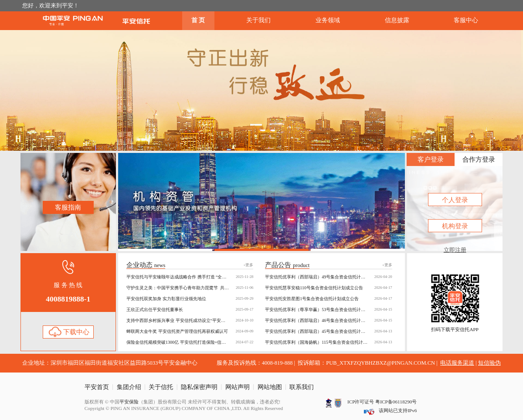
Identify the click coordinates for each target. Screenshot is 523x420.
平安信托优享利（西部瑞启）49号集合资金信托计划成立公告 (328, 277)
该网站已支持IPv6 (398, 410)
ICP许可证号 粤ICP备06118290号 (382, 402)
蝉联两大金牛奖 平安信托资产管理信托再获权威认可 (190, 331)
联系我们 (302, 387)
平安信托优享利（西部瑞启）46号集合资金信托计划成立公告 (328, 320)
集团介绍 (129, 387)
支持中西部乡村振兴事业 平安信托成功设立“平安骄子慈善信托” (190, 320)
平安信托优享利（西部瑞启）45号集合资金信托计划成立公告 (328, 331)
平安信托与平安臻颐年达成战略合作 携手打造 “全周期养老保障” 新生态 (190, 277)
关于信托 (161, 387)
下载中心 (68, 332)
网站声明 (238, 387)
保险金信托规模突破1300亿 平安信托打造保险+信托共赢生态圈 (190, 342)
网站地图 (270, 387)
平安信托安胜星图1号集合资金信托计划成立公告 (328, 299)
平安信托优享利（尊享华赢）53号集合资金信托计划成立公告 (328, 310)
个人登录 (455, 200)
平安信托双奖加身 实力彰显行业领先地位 (190, 299)
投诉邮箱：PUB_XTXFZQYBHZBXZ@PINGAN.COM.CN (366, 363)
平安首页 (97, 387)
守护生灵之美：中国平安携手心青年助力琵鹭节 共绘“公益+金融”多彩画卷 (190, 288)
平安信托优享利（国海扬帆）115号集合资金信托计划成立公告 (328, 342)
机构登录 (455, 226)
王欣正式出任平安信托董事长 (190, 310)
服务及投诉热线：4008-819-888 (255, 363)
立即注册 (455, 250)
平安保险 (129, 402)
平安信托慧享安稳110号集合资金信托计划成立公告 (328, 288)
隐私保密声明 (199, 387)
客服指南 (68, 207)
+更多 (248, 265)
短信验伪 (489, 363)
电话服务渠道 (457, 363)
